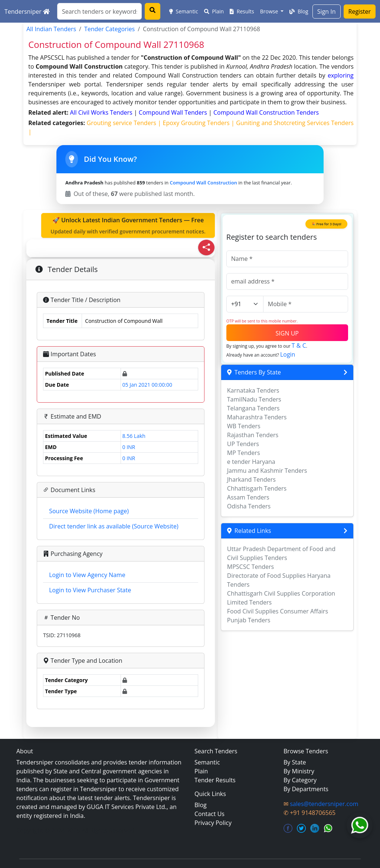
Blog (299, 11)
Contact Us (209, 814)
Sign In (327, 12)
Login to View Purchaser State (90, 590)
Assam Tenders (248, 497)
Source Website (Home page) (89, 511)
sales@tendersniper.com (324, 804)
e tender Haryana (251, 462)
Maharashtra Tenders (257, 417)
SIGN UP (287, 333)
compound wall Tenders (174, 112)
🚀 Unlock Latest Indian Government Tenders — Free (128, 226)
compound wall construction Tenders (266, 112)
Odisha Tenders (249, 506)
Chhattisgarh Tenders (257, 488)
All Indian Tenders (51, 29)
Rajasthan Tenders (253, 435)
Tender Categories (109, 29)
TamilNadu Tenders (254, 399)
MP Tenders (244, 453)
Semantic (184, 11)
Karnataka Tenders (253, 390)
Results (242, 11)
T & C (299, 345)
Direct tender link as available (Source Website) (114, 526)
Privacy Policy (213, 823)
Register (360, 12)
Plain (214, 11)
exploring (341, 75)
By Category (300, 780)
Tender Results (215, 780)
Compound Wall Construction (204, 183)
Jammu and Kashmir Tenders (267, 471)
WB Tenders (244, 426)
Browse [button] (270, 11)
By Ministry (299, 771)
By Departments (306, 789)
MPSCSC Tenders (250, 567)
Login (288, 354)
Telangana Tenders (253, 408)
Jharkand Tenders (251, 479)
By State (295, 762)
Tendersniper (27, 12)
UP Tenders (243, 444)
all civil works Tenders (102, 112)
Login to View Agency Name (87, 575)
